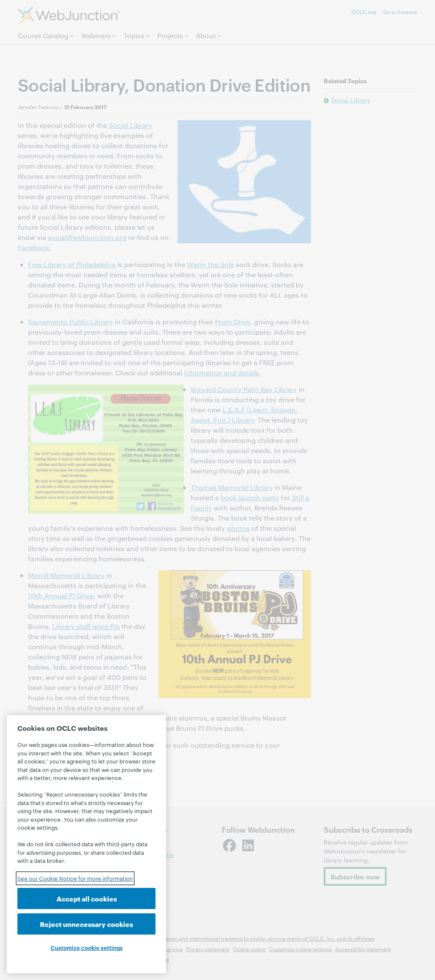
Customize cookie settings (87, 947)
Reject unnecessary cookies (86, 924)
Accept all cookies (87, 898)
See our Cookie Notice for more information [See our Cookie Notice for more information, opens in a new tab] (75, 878)
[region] (86, 844)
